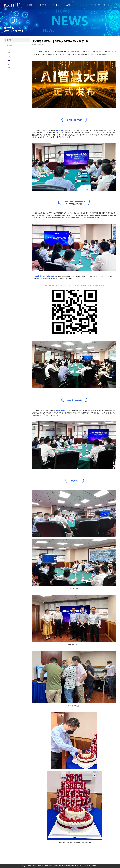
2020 (9, 68)
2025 (9, 49)
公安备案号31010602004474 (89, 866)
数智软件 (30, 5)
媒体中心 (43, 5)
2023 (9, 57)
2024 (9, 53)
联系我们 (69, 5)
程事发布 (10, 45)
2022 (9, 60)
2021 (9, 64)
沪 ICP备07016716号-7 (71, 866)
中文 (110, 5)
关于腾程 (56, 5)
